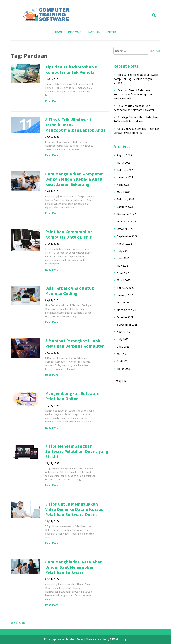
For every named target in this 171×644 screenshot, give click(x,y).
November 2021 (127, 310)
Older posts (18, 623)
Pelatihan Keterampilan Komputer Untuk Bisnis (69, 234)
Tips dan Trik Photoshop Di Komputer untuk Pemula (72, 70)
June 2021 (123, 347)
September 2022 (127, 236)
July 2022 (123, 251)
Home (59, 32)
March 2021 (124, 369)
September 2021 (127, 325)
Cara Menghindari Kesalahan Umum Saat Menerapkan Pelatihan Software (74, 567)
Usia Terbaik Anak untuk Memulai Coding (70, 291)
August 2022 (124, 244)
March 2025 (124, 163)
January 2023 (125, 207)
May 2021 (122, 354)
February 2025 (126, 170)
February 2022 (126, 288)
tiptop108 (120, 381)
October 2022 (125, 229)
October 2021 (125, 317)
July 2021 (123, 339)
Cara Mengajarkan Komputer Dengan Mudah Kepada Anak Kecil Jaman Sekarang (74, 179)
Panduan (94, 32)
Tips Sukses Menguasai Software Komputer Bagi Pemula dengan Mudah (136, 79)
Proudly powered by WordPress (64, 639)
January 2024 (125, 177)
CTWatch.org (118, 639)
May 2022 (122, 266)
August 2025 (124, 155)
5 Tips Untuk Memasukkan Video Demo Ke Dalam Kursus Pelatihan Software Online (74, 509)
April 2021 (123, 361)
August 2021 (124, 332)
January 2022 (125, 295)
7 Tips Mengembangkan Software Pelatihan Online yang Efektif (77, 451)
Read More (52, 101)
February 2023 (126, 199)
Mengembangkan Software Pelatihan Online (72, 396)
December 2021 (126, 303)
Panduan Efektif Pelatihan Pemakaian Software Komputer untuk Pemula (133, 94)
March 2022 (124, 280)
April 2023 (123, 185)
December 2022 (126, 214)
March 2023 (124, 192)
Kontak (111, 32)
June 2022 (123, 258)
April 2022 (123, 273)
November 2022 (127, 222)
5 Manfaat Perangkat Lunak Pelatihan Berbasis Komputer (75, 343)
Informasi (75, 32)
